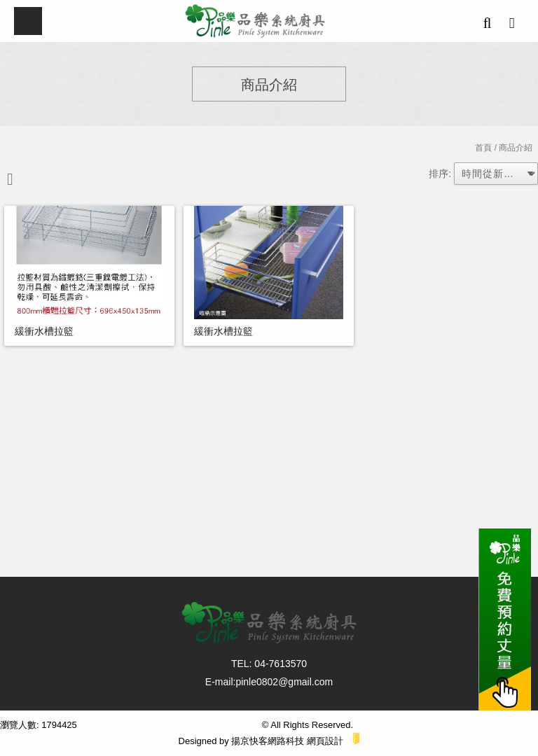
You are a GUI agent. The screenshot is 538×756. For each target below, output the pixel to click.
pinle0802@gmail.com (284, 682)
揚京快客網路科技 (268, 741)
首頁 (483, 148)
